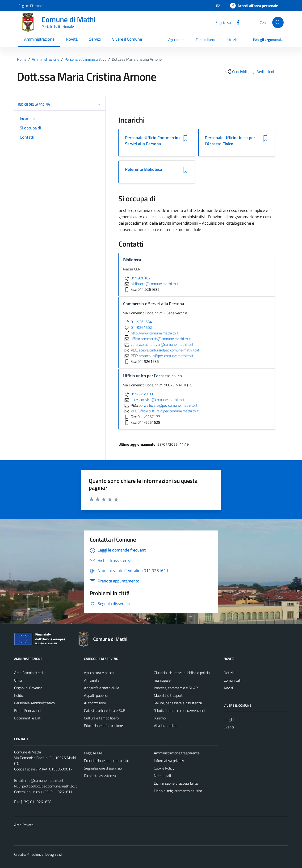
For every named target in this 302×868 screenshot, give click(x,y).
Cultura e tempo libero (101, 718)
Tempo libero (206, 40)
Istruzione (234, 40)
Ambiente (92, 680)
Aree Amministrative (30, 673)
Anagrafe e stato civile (102, 688)
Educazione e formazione (103, 726)
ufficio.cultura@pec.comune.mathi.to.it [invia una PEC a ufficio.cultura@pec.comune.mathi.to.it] (169, 411)
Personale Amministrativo (34, 703)
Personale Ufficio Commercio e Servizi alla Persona (153, 141)
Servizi (95, 39)
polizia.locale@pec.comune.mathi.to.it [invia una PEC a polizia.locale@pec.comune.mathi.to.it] (168, 405)
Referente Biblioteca (144, 169)
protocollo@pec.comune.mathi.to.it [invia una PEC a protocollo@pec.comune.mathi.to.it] (166, 356)
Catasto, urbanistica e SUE (105, 710)
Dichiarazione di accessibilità (176, 783)
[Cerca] (278, 22)
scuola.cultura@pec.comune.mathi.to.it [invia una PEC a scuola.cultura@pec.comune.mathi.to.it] (169, 350)
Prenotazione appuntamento (107, 761)
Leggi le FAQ (94, 753)
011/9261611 (138, 394)
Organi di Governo (28, 688)
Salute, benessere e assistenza (178, 703)
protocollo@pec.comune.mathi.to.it (50, 786)
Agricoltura (176, 40)
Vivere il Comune (127, 39)
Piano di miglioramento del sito (178, 791)
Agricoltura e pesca (99, 673)
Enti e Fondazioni (28, 710)
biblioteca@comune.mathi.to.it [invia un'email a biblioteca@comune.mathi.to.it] (151, 284)
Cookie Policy (164, 768)
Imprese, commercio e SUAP (176, 688)
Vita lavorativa (165, 726)
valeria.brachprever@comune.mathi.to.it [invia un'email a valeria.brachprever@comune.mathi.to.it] (158, 344)
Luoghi (229, 719)
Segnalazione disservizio (103, 768)
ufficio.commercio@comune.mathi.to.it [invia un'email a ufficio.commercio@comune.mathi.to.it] (157, 339)
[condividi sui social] (236, 72)
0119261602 (138, 327)
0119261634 (138, 322)
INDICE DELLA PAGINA (60, 104)
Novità (72, 39)
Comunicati (232, 680)
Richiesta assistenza (100, 776)
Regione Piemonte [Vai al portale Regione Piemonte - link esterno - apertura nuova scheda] (31, 6)
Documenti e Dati (28, 718)
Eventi (229, 727)
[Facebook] (236, 22)
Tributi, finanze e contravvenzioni (179, 710)
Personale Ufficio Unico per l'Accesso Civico (230, 141)
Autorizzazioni (95, 703)
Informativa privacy (169, 761)
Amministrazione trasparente (177, 753)
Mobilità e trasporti (169, 695)
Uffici (18, 680)
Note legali (162, 776)
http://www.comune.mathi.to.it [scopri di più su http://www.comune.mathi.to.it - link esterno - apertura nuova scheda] (151, 333)
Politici (19, 695)
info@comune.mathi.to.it (44, 780)
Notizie (229, 673)
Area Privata (24, 825)
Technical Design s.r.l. (46, 854)
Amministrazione (39, 39)
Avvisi (228, 688)
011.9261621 (138, 278)
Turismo (160, 718)
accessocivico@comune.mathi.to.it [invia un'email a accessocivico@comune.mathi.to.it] (154, 400)
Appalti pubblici (96, 695)
